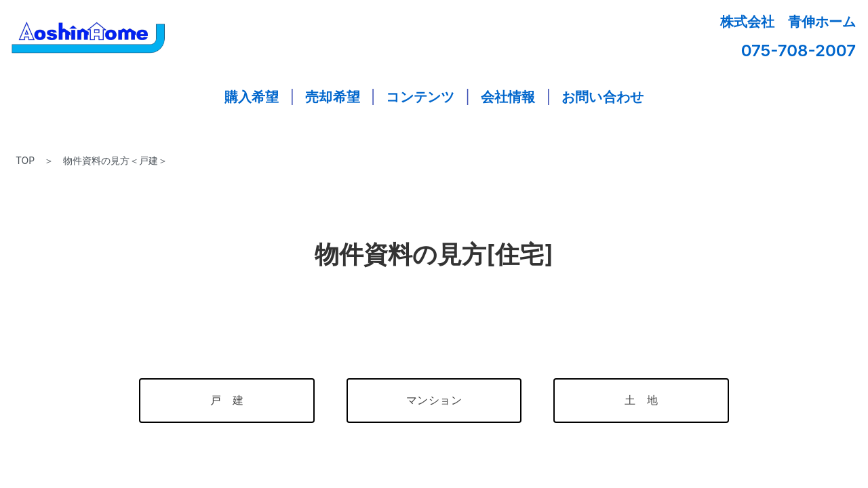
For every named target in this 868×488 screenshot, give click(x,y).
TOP (25, 160)
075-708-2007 (798, 50)
